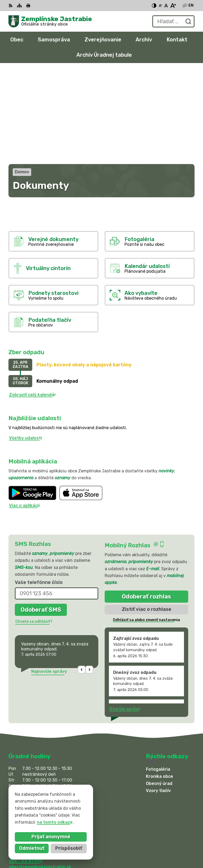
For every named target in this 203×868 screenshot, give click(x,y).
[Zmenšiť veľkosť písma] (160, 6)
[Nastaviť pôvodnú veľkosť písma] (166, 6)
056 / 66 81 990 (26, 768)
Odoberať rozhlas (146, 503)
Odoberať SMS (41, 516)
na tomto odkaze (33, 822)
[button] (82, 576)
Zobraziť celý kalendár (33, 301)
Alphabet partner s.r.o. (87, 810)
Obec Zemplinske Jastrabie (71, 815)
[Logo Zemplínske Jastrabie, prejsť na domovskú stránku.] (50, 21)
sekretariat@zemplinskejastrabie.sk (47, 780)
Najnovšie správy (49, 578)
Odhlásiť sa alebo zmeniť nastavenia (146, 527)
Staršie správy (125, 615)
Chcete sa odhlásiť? (34, 528)
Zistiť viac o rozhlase (147, 516)
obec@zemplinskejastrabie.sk (40, 774)
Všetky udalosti (26, 345)
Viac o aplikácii (24, 412)
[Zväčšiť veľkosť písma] (173, 6)
